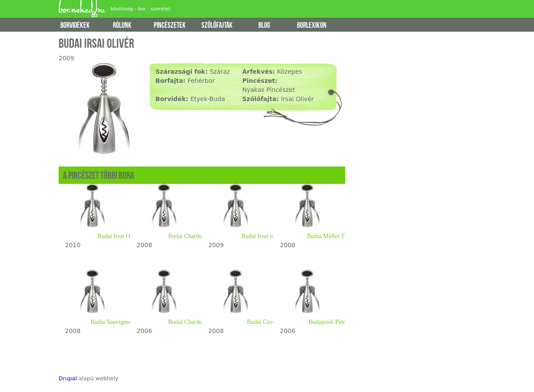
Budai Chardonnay (191, 236)
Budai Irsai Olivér (119, 236)
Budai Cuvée (263, 322)
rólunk (122, 25)
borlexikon (312, 25)
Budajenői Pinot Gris (334, 322)
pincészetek (170, 25)
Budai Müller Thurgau (334, 236)
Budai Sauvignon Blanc (120, 322)
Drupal (68, 378)
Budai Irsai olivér (263, 236)
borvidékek (75, 25)
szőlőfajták (217, 25)
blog (264, 25)
